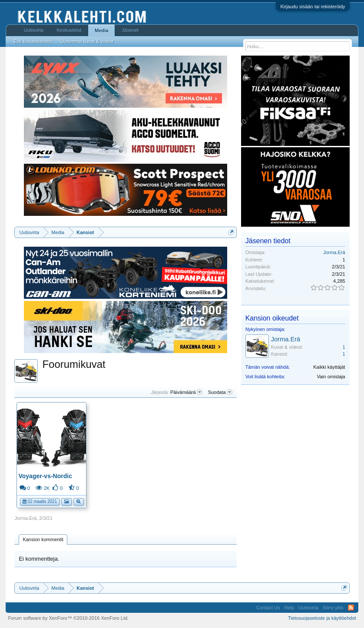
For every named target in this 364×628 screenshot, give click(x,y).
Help (289, 608)
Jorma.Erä (25, 518)
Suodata (220, 392)
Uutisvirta (33, 30)
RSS (351, 608)
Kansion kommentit (43, 539)
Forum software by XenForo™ (68, 618)
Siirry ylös (333, 608)
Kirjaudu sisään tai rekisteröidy (313, 7)
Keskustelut (69, 30)
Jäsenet (130, 30)
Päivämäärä (186, 392)
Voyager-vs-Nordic (45, 476)
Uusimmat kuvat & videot (87, 41)
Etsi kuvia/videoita (33, 41)
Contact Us (268, 608)
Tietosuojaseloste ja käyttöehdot (322, 618)
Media (101, 30)
